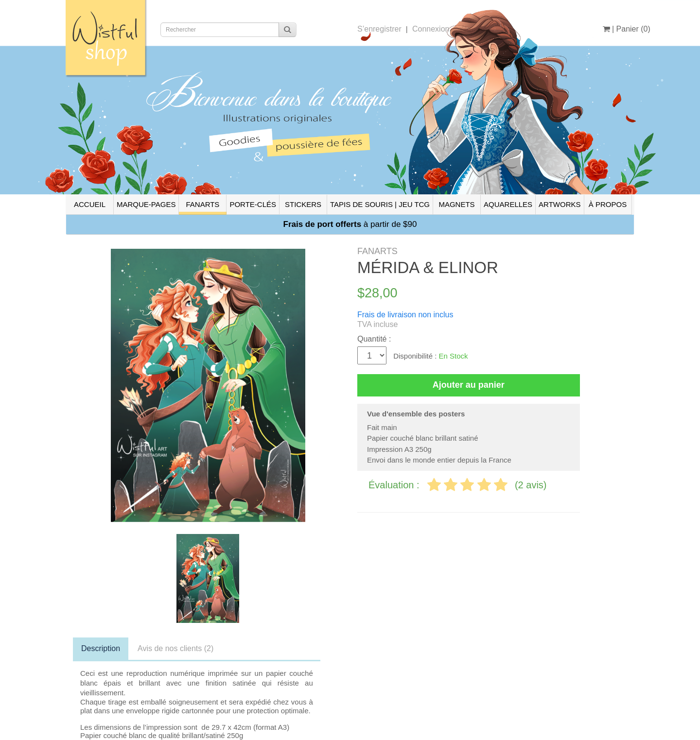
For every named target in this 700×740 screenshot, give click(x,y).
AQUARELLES (508, 204)
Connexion (431, 29)
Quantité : (374, 339)
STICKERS (303, 204)
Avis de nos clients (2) (175, 648)
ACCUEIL (90, 204)
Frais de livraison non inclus (405, 315)
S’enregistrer (379, 29)
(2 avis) (531, 485)
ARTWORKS (560, 204)
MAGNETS (456, 204)
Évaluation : (395, 485)
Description (101, 648)
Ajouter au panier (469, 385)
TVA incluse (377, 324)
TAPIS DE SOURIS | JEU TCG (380, 204)
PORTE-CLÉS (253, 204)
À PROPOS (608, 204)
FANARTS (202, 204)
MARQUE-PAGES (146, 204)
